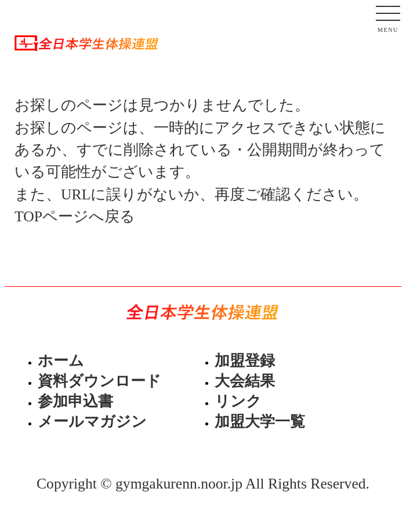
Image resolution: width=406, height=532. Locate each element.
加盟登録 (245, 361)
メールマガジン (92, 422)
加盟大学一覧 (260, 422)
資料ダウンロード (99, 381)
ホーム (61, 361)
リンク (238, 401)
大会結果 (245, 381)
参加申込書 (75, 401)
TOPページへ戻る (75, 216)
